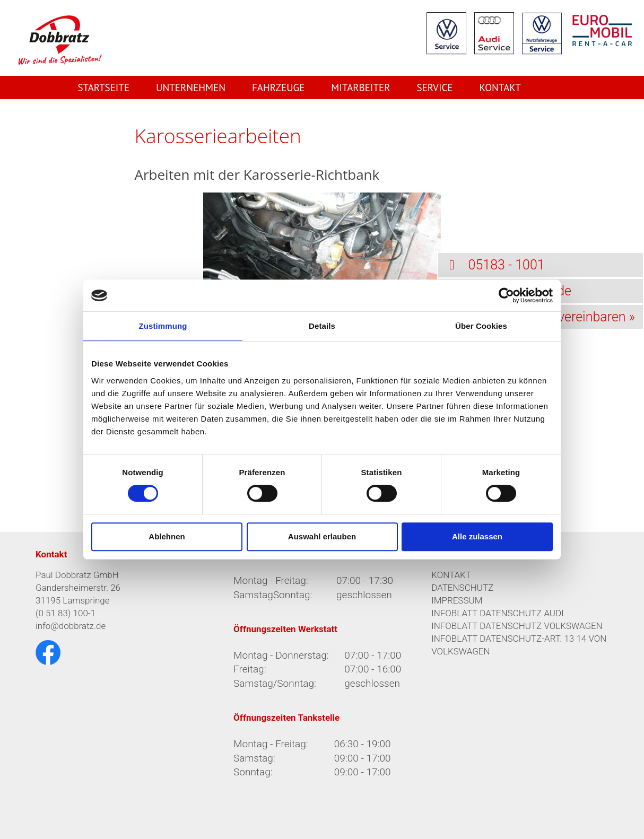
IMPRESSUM (457, 600)
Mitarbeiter (360, 88)
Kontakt (500, 88)
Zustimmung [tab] (163, 326)
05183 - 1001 (491, 265)
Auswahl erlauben (322, 536)
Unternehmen (191, 88)
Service (434, 88)
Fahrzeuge (278, 88)
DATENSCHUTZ (462, 588)
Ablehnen (167, 536)
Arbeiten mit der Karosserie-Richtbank (257, 174)
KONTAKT (451, 575)
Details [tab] (322, 326)
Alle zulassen (477, 536)
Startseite (103, 88)
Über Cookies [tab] (481, 326)
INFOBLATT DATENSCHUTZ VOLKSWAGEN (517, 626)
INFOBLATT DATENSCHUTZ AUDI (498, 613)
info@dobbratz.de (71, 626)
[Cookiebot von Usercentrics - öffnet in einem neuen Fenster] (506, 295)
